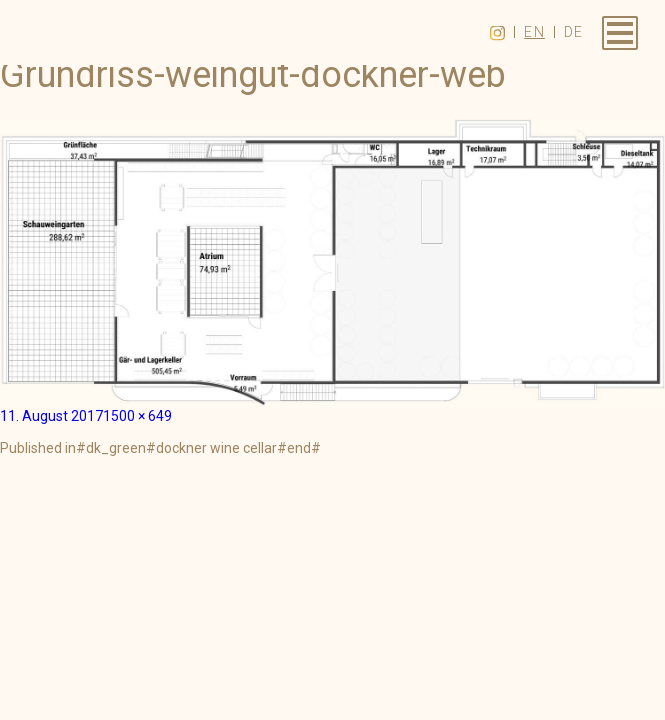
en (534, 32)
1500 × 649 (137, 416)
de (574, 32)
